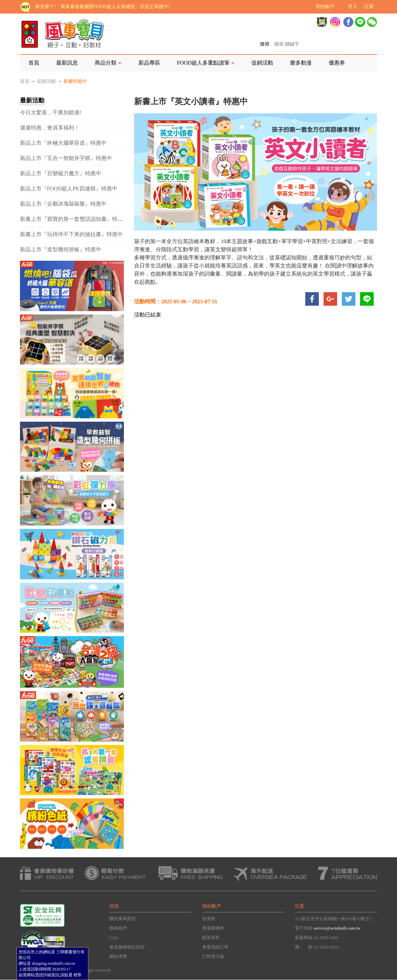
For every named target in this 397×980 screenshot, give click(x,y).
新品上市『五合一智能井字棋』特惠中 (66, 158)
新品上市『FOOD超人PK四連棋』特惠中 (69, 189)
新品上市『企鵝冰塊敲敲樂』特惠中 (63, 204)
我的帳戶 (325, 7)
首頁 (34, 63)
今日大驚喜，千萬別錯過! (51, 112)
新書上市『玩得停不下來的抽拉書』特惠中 (71, 234)
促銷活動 (262, 63)
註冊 (369, 7)
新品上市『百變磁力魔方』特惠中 (61, 173)
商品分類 (106, 63)
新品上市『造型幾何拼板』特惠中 (61, 249)
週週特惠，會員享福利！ (50, 128)
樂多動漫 (301, 63)
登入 (353, 7)
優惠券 (337, 63)
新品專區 (149, 63)
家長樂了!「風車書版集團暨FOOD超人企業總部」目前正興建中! (102, 7)
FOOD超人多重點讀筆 (203, 63)
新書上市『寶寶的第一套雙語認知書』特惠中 (74, 219)
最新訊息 (67, 63)
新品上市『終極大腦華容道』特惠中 (63, 143)
